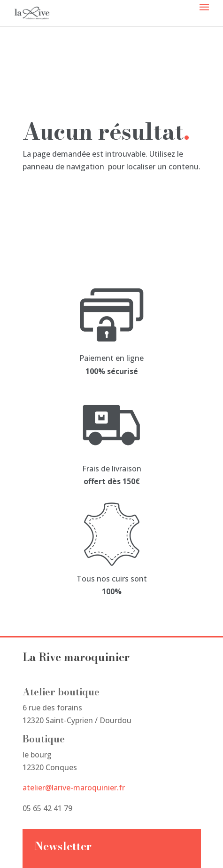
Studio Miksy (46, 847)
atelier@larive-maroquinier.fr (74, 584)
